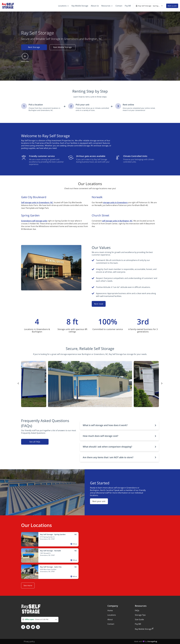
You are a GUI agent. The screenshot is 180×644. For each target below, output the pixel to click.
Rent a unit (172, 6)
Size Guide (139, 619)
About (110, 619)
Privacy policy (29, 641)
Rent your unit (99, 501)
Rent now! (99, 304)
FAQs (137, 610)
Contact (111, 624)
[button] (25, 58)
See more (28, 585)
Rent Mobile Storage (63, 47)
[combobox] (40, 620)
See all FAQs (35, 442)
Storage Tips (140, 615)
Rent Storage (34, 47)
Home (110, 610)
